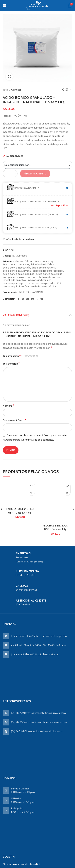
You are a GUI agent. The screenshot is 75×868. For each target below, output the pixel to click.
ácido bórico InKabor (42, 265)
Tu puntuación (12, 356)
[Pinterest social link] (33, 299)
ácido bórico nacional (44, 268)
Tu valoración (11, 364)
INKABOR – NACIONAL (31, 292)
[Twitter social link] (23, 299)
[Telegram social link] (42, 299)
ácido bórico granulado (16, 265)
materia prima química (44, 286)
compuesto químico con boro (20, 277)
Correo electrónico (15, 420)
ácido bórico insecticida (16, 268)
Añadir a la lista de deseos (22, 239)
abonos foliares (24, 262)
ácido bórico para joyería (17, 271)
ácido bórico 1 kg (44, 262)
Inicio (6, 90)
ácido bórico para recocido (48, 271)
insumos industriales (39, 280)
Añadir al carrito (35, 174)
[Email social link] (28, 299)
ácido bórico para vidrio (49, 274)
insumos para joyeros (15, 283)
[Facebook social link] (19, 299)
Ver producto (31, 492)
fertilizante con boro (51, 277)
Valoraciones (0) (16, 315)
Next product (70, 90)
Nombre (8, 406)
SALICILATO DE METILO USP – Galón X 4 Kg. (20, 511)
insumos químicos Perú (16, 286)
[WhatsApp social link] (37, 299)
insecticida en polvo (14, 280)
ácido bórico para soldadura (19, 274)
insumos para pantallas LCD (45, 283)
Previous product (63, 90)
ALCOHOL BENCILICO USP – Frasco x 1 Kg (55, 527)
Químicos (16, 90)
